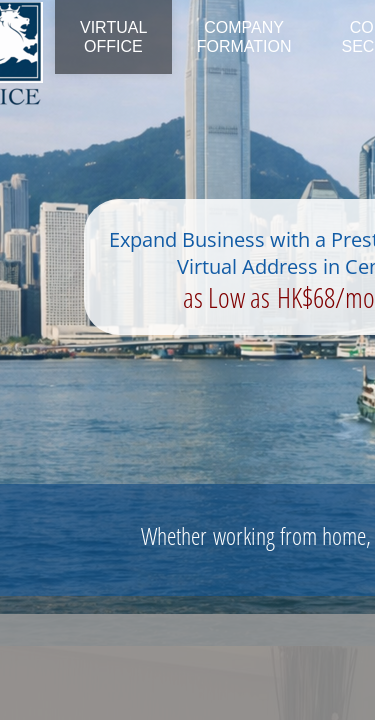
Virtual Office (113, 37)
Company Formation (244, 37)
